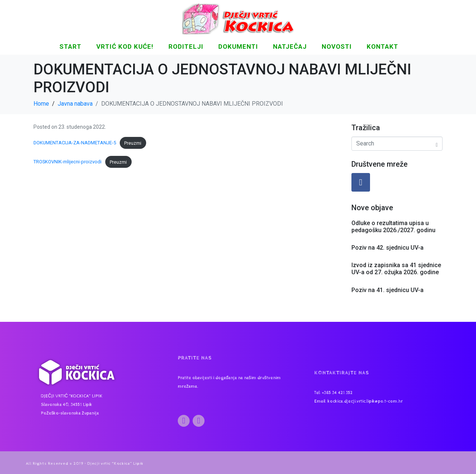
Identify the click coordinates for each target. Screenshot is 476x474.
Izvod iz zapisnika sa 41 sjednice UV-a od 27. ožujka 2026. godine (396, 269)
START (70, 47)
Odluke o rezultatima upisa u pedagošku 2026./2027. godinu (393, 227)
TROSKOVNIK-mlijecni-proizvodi (67, 162)
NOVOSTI (337, 47)
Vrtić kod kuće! (125, 47)
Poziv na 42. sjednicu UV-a (387, 248)
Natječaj (290, 47)
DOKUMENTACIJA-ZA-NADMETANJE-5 (75, 143)
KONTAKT (382, 47)
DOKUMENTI (238, 47)
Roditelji (186, 47)
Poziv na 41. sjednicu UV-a (387, 290)
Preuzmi (133, 143)
